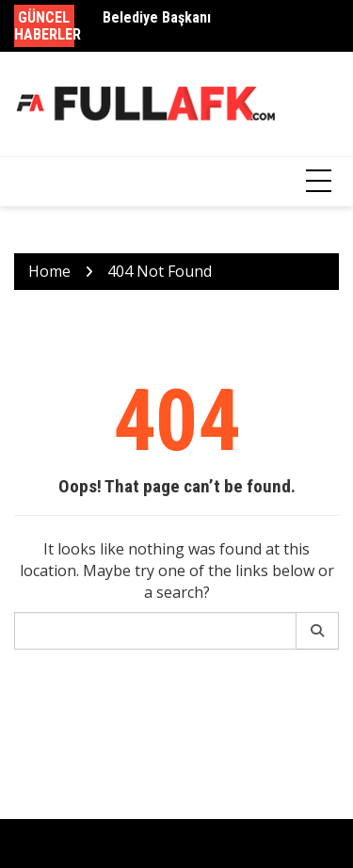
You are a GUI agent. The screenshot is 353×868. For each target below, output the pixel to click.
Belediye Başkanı (157, 17)
